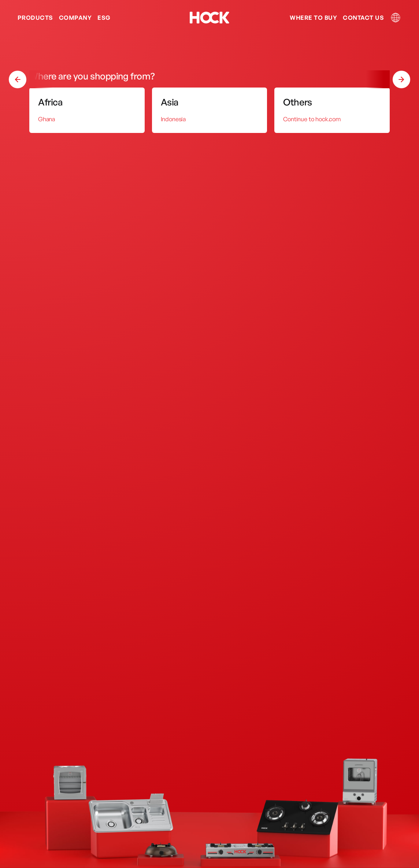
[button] (401, 79)
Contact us (363, 18)
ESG (104, 18)
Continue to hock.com (312, 119)
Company (75, 18)
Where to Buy (313, 18)
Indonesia (173, 119)
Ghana (47, 119)
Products (35, 18)
